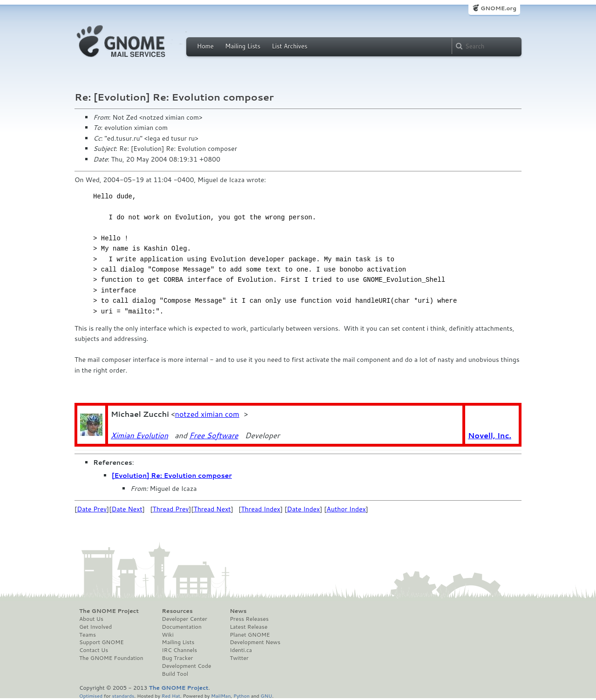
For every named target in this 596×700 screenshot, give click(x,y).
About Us (91, 619)
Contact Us (94, 650)
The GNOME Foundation (111, 658)
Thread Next (212, 509)
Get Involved (95, 627)
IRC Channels (180, 650)
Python (241, 696)
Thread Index (261, 509)
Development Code (187, 666)
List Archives (290, 46)
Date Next (127, 509)
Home (205, 46)
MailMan (221, 696)
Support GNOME (102, 642)
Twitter (239, 658)
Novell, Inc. (490, 435)
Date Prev (92, 509)
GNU (267, 696)
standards (123, 696)
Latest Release (248, 627)
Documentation (182, 627)
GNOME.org (498, 8)
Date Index (303, 509)
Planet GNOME (250, 635)
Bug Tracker (178, 658)
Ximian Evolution (139, 435)
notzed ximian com (207, 414)
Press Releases (249, 619)
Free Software (213, 435)
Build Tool (175, 674)
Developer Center (185, 619)
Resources (177, 611)
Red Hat (171, 696)
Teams (88, 635)
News (238, 611)
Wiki (168, 635)
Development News (255, 642)
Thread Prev (171, 509)
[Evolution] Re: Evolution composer (172, 476)
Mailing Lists (243, 46)
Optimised (91, 696)
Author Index (346, 509)
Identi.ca (241, 650)
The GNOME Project (109, 611)
